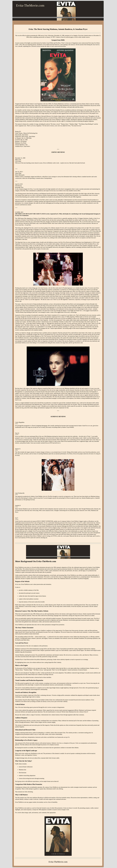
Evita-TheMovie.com (30, 5)
